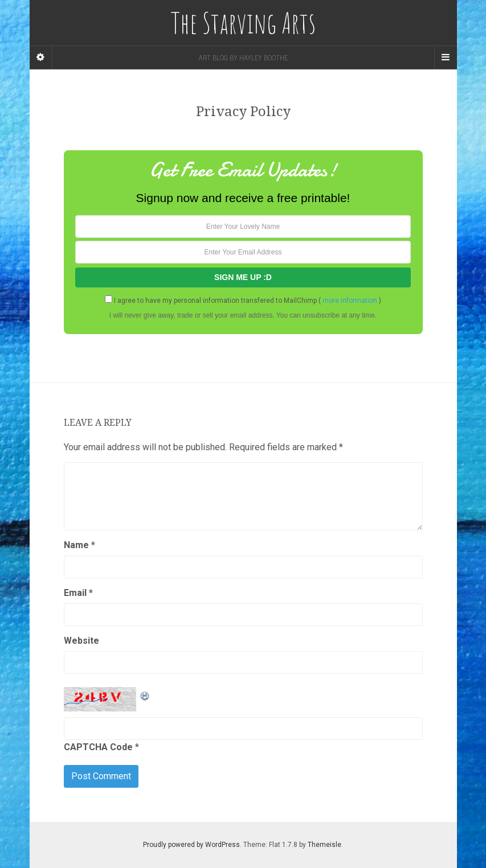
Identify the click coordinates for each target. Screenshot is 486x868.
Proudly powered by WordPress (191, 845)
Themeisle (324, 845)
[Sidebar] (41, 57)
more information (350, 301)
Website (81, 641)
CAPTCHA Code (98, 747)
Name (79, 545)
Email (78, 593)
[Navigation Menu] (446, 57)
